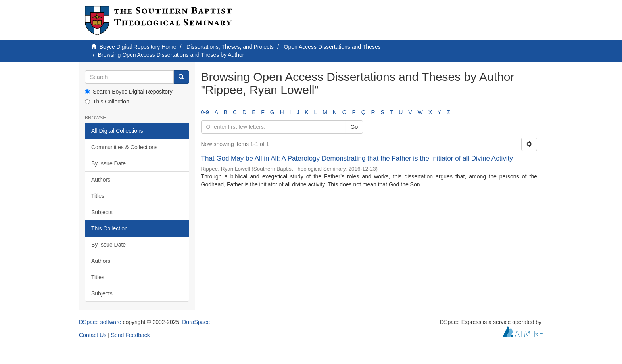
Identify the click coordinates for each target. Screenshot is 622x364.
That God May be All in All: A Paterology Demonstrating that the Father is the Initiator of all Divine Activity (357, 158)
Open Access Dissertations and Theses (332, 47)
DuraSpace (196, 322)
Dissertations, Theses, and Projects (230, 47)
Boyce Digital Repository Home (138, 47)
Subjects (102, 212)
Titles (98, 196)
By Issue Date (108, 163)
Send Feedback (131, 335)
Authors (101, 180)
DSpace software (100, 322)
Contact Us (93, 335)
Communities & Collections (124, 147)
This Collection (107, 102)
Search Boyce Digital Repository (129, 92)
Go (354, 127)
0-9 (205, 112)
